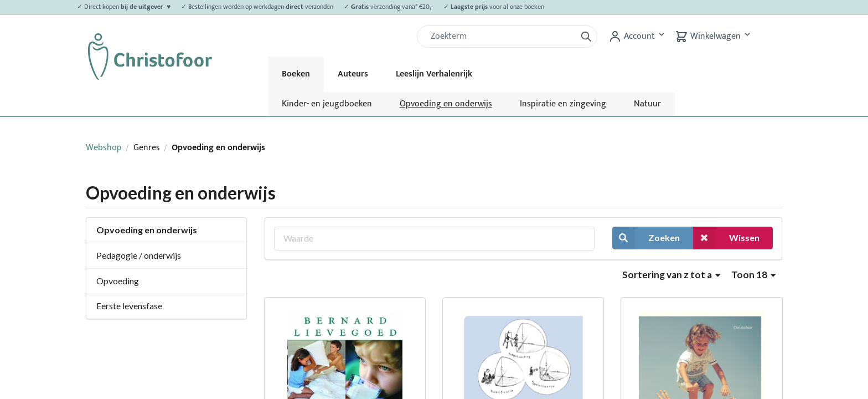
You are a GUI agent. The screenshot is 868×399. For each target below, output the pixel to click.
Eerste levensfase (129, 306)
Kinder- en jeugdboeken (327, 104)
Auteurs (353, 74)
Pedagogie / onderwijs (139, 255)
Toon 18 (753, 275)
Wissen (726, 238)
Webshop (104, 148)
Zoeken (646, 238)
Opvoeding (118, 281)
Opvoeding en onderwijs (446, 104)
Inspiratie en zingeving (563, 104)
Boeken (296, 74)
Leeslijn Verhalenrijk (434, 74)
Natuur (647, 104)
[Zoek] (501, 37)
